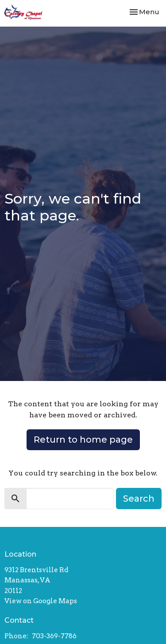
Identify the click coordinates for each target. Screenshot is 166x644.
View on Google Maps (41, 601)
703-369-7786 (54, 636)
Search (139, 499)
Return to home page (83, 440)
